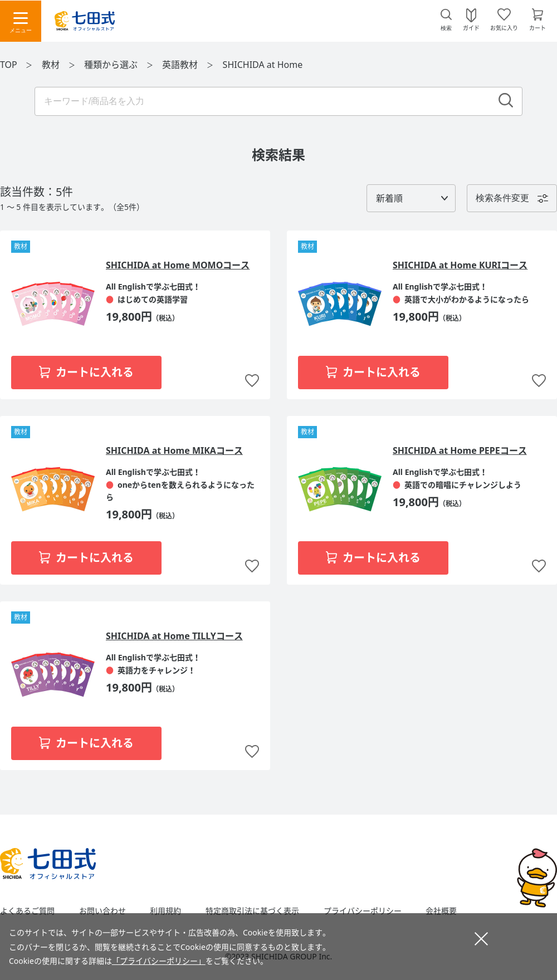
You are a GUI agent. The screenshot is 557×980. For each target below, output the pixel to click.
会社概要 (441, 911)
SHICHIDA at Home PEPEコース (460, 450)
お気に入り (504, 27)
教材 (52, 65)
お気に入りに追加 (252, 381)
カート (538, 27)
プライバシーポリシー (363, 911)
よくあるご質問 (27, 911)
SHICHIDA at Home (263, 65)
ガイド (471, 27)
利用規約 (165, 911)
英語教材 (181, 65)
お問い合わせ (102, 911)
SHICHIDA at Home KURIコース (460, 265)
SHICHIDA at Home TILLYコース (174, 636)
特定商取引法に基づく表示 (252, 911)
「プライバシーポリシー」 (159, 961)
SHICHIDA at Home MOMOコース (178, 265)
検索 (446, 28)
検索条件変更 (502, 198)
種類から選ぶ (112, 65)
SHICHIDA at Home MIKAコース (174, 450)
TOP (9, 65)
